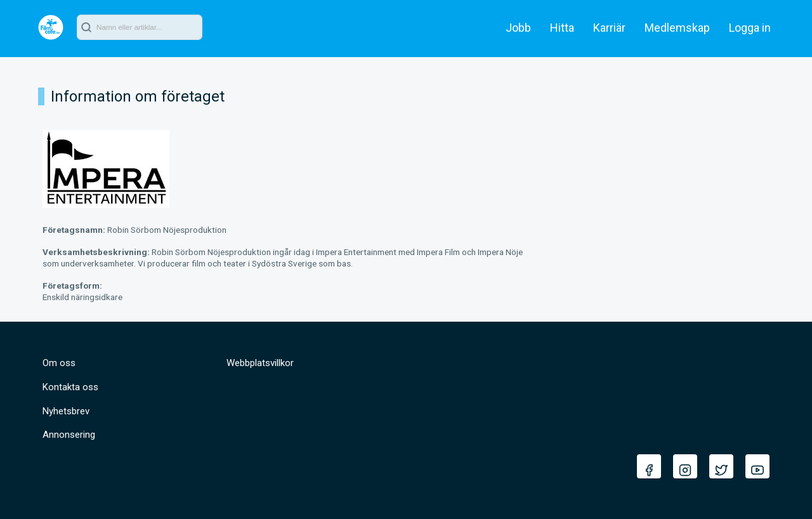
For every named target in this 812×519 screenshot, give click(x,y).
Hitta (562, 28)
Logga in (750, 28)
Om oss (59, 363)
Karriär (609, 28)
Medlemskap (677, 28)
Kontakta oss (70, 387)
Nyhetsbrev (66, 411)
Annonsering (69, 435)
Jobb (518, 28)
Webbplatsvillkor (260, 363)
